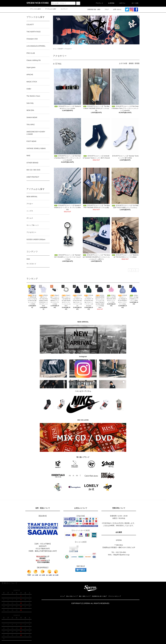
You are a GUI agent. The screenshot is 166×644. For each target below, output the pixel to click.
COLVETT (61, 49)
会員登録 (110, 3)
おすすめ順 (123, 63)
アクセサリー (68, 49)
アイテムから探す (49, 9)
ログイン (121, 3)
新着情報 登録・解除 (93, 9)
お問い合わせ (117, 9)
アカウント (98, 3)
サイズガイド (31, 264)
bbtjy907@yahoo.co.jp (121, 555)
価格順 (131, 63)
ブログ (105, 9)
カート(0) (134, 3)
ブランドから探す (34, 9)
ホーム (55, 49)
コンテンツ (63, 9)
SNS (28, 259)
